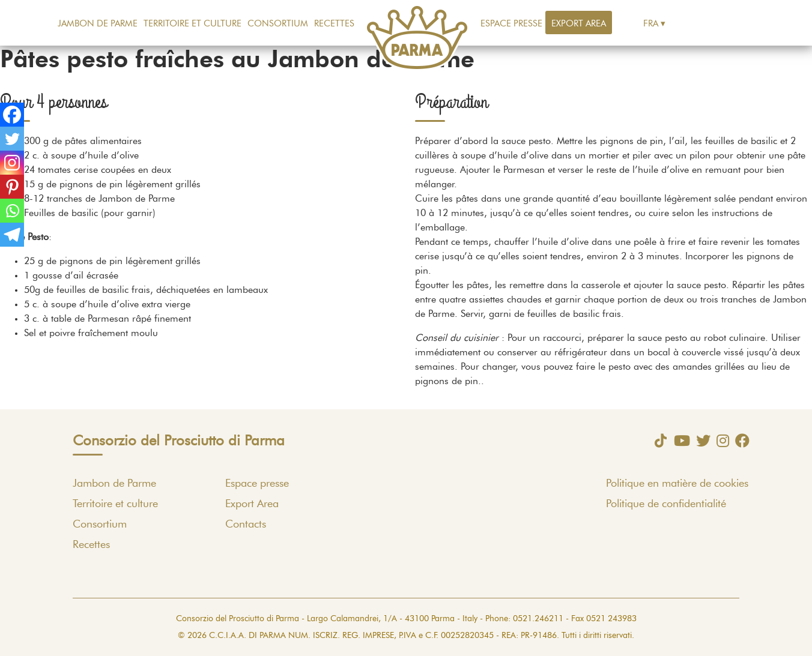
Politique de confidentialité (666, 504)
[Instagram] (12, 163)
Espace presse (511, 24)
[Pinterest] (12, 187)
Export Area (579, 24)
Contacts (246, 525)
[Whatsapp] (12, 211)
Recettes (334, 24)
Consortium (278, 24)
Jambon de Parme (98, 24)
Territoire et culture (192, 24)
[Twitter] (12, 139)
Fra (651, 24)
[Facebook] (12, 115)
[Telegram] (12, 235)
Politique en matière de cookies (677, 484)
